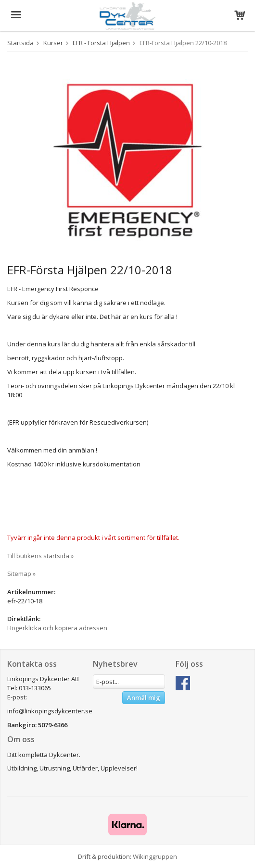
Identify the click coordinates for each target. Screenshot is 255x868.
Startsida (20, 43)
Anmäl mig (144, 697)
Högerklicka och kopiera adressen (57, 628)
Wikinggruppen (155, 856)
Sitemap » (21, 574)
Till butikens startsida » (40, 556)
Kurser (53, 43)
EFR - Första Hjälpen (101, 43)
